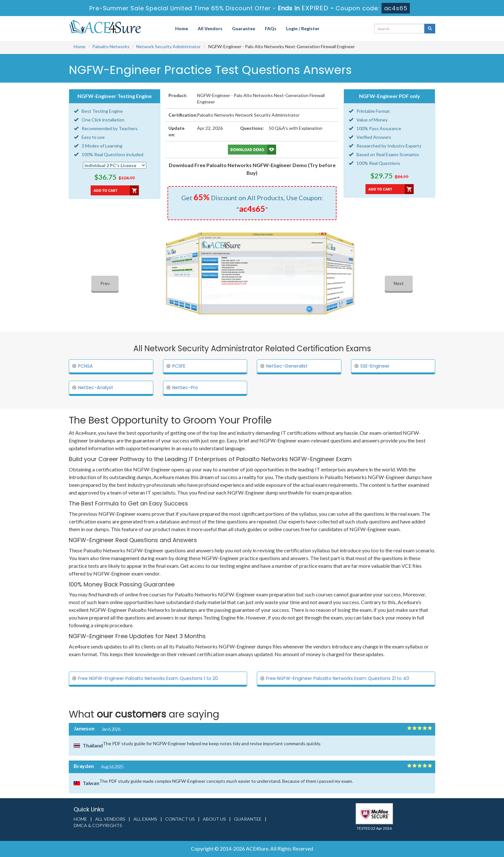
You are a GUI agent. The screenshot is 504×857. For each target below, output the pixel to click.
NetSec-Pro (185, 388)
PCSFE (179, 366)
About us (214, 819)
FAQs (271, 28)
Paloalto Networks (111, 46)
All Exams (145, 819)
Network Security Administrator (168, 46)
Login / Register (303, 28)
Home (182, 28)
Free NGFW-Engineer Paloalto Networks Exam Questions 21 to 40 (338, 678)
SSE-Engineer (375, 366)
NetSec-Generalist (287, 366)
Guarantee (244, 28)
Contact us (180, 819)
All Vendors (210, 28)
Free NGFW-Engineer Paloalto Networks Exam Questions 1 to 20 (148, 678)
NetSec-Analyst (96, 388)
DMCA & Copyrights (98, 825)
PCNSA (85, 366)
